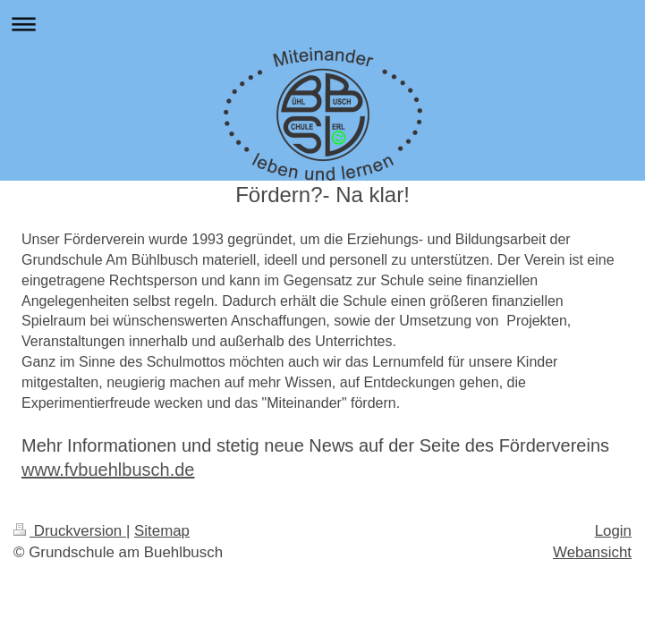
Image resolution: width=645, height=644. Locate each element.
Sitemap (162, 531)
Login (613, 531)
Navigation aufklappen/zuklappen (322, 24)
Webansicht (592, 552)
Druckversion (70, 531)
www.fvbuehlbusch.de (108, 470)
